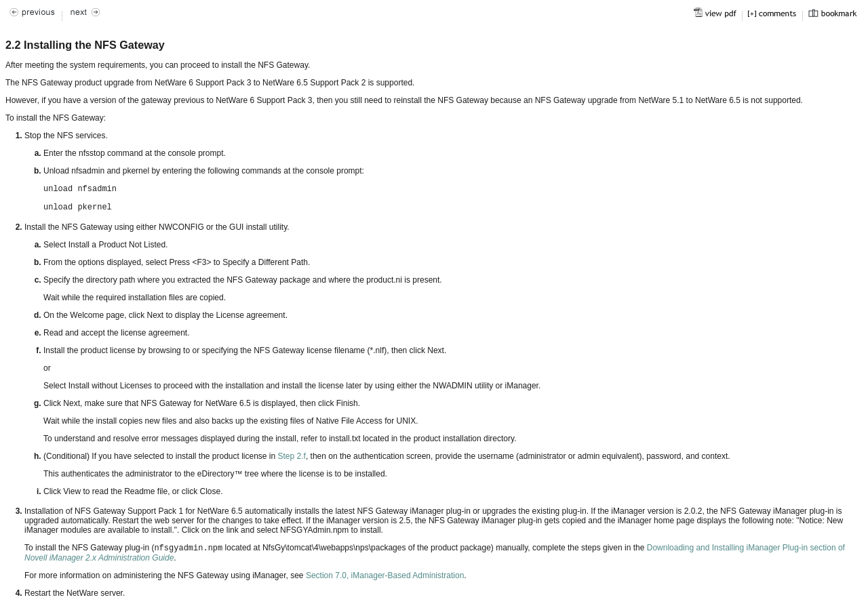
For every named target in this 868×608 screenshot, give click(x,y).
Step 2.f (292, 456)
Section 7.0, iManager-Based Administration (385, 575)
